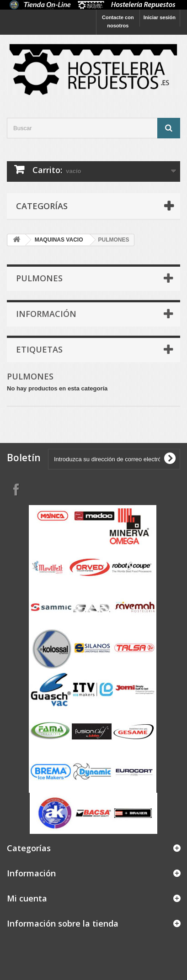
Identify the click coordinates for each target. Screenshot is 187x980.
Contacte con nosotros (118, 21)
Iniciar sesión (160, 17)
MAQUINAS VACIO (59, 240)
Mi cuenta (27, 898)
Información (46, 314)
